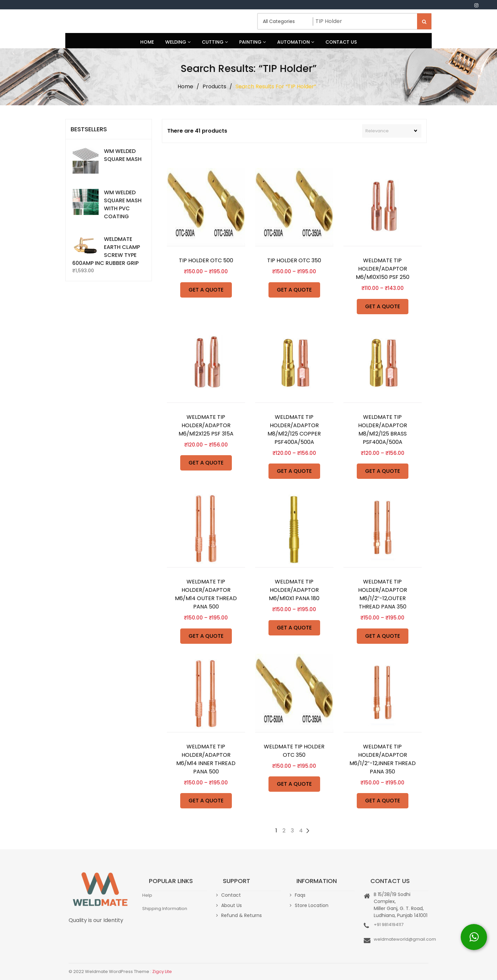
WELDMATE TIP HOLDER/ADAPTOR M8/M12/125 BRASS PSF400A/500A (383, 430)
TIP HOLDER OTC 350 (294, 260)
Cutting (215, 42)
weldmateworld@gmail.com (405, 939)
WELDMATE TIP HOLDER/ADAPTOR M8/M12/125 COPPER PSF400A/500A (294, 430)
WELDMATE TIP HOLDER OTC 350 (294, 751)
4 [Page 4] (301, 831)
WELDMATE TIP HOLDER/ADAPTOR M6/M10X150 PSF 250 (383, 269)
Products (214, 86)
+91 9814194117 (389, 925)
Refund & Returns (242, 915)
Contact (231, 895)
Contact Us (341, 42)
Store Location (312, 905)
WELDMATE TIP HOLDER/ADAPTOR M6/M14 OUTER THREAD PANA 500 (206, 594)
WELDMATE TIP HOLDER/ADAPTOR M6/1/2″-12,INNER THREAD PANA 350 (383, 759)
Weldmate (90, 21)
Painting (252, 42)
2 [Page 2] (284, 831)
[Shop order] (392, 131)
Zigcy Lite (162, 972)
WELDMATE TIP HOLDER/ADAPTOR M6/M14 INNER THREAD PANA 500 (206, 759)
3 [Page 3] (292, 831)
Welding (178, 42)
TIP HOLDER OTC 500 (206, 260)
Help (147, 895)
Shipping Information (165, 909)
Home (147, 42)
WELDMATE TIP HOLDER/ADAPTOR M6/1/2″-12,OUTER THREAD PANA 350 (383, 594)
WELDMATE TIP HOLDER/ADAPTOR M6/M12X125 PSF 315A (206, 425)
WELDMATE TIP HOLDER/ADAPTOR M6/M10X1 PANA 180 (294, 590)
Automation (296, 42)
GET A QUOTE (206, 290)
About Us (232, 905)
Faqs (300, 895)
